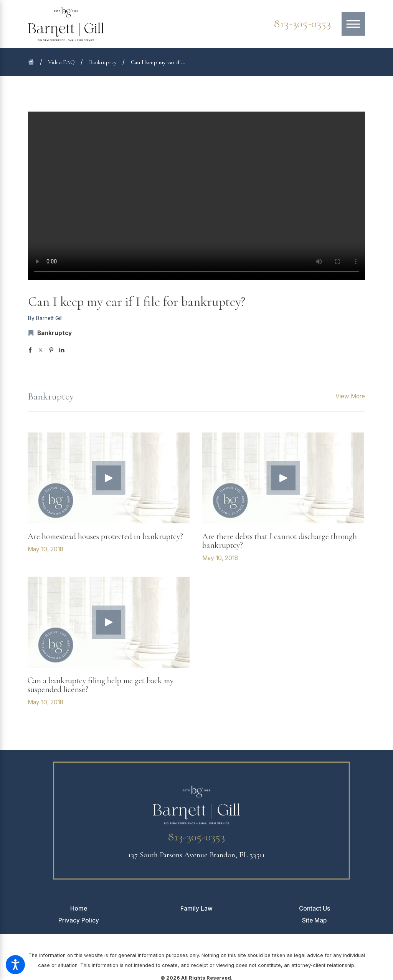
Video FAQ (61, 62)
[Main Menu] (353, 24)
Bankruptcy (103, 62)
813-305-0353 (302, 24)
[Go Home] (34, 62)
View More (350, 396)
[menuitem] (79, 908)
